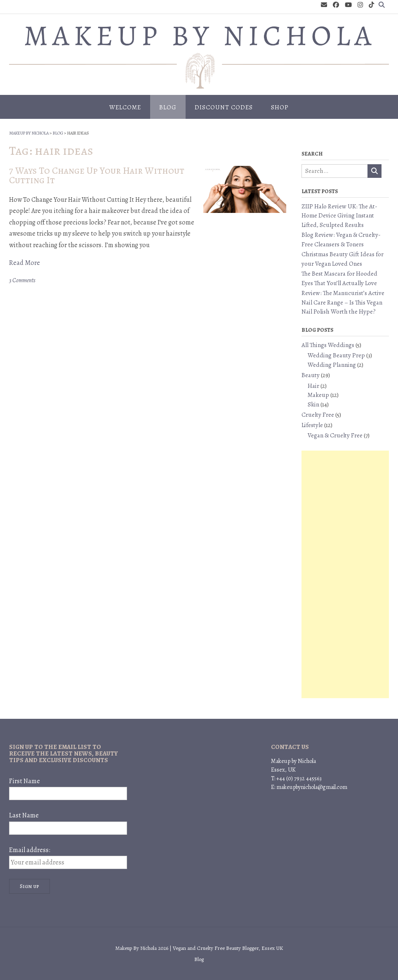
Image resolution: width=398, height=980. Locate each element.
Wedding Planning (332, 365)
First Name (25, 781)
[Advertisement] (345, 574)
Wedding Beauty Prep (336, 355)
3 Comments (22, 280)
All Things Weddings (328, 345)
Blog (168, 107)
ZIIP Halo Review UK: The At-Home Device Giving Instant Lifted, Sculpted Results (339, 216)
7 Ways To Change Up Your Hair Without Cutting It (97, 175)
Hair (313, 386)
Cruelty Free (318, 415)
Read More (25, 263)
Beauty (311, 375)
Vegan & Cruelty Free (335, 435)
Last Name (24, 815)
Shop (280, 107)
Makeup (318, 395)
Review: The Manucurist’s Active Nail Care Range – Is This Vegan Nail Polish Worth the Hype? (343, 302)
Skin (313, 404)
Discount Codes (224, 107)
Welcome (125, 107)
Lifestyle (312, 425)
